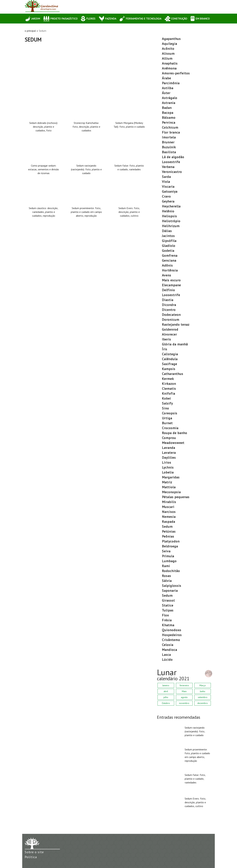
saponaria (170, 591)
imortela (169, 137)
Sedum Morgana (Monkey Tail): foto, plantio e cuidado (129, 125)
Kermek (168, 379)
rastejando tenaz (176, 325)
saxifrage (170, 364)
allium (167, 58)
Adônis (167, 265)
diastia (168, 300)
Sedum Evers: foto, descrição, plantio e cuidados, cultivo (129, 212)
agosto (184, 697)
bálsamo (169, 118)
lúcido (167, 660)
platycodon (171, 541)
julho (166, 697)
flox (165, 615)
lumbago (169, 561)
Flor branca (171, 132)
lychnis (168, 467)
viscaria (168, 187)
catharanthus (173, 374)
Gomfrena (170, 256)
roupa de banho (175, 433)
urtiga (167, 418)
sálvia (167, 581)
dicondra (169, 305)
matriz (167, 482)
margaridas (171, 477)
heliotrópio (171, 221)
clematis (169, 389)
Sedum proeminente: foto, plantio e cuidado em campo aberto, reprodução (86, 212)
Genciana (169, 260)
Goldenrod (170, 329)
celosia (168, 645)
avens (167, 275)
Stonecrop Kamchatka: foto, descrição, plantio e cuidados (86, 127)
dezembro (203, 703)
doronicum (171, 320)
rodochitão (171, 571)
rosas (166, 576)
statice (168, 605)
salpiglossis (172, 586)
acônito (168, 49)
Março (203, 685)
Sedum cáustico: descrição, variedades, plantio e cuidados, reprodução (44, 212)
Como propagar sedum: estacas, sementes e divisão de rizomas (44, 169)
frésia (167, 620)
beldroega (170, 546)
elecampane (171, 285)
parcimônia (171, 83)
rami (166, 566)
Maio (184, 691)
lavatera (169, 453)
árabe (166, 78)
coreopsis (170, 413)
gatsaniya (170, 192)
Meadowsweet (173, 443)
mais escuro (171, 280)
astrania (169, 103)
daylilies (169, 458)
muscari (168, 507)
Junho (203, 691)
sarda (166, 177)
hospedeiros (172, 635)
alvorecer (169, 334)
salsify (167, 403)
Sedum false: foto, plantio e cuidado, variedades (129, 167)
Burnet (167, 423)
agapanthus (171, 39)
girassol (168, 600)
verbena (168, 167)
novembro (184, 703)
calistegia (170, 354)
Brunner (168, 142)
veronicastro (172, 172)
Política (31, 857)
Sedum (167, 527)
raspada (169, 522)
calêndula (170, 359)
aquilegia (170, 44)
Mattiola (169, 487)
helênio (168, 211)
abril (166, 691)
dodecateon (171, 315)
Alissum (168, 54)
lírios (167, 462)
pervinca (169, 123)
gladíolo (169, 246)
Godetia (168, 251)
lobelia (168, 472)
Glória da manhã (175, 344)
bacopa (168, 113)
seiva (166, 551)
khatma (168, 625)
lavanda (169, 448)
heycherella (171, 206)
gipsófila (169, 241)
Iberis (166, 339)
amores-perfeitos (176, 73)
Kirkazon (169, 384)
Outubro (166, 703)
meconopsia (171, 492)
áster (166, 93)
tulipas (168, 610)
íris (165, 349)
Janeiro (166, 685)
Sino (165, 408)
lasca (166, 655)
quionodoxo (172, 630)
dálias (167, 231)
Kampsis (169, 369)
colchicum (170, 127)
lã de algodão (173, 157)
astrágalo (170, 98)
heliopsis (169, 216)
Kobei (166, 398)
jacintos (168, 236)
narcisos (169, 512)
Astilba (168, 88)
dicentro (169, 310)
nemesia (169, 517)
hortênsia (170, 270)
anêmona (169, 68)
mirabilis (169, 502)
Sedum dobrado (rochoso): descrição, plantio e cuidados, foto (44, 127)
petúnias (169, 531)
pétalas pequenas (176, 497)
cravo (166, 196)
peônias (168, 536)
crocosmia (170, 428)
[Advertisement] (86, 67)
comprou (169, 438)
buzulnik (169, 147)
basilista (169, 152)
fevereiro (184, 685)
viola (166, 182)
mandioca (170, 650)
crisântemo (171, 640)
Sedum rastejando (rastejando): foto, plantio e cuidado (86, 169)
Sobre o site (34, 852)
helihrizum (171, 226)
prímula (168, 556)
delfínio (168, 290)
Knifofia (169, 394)
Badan (167, 108)
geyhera (168, 201)
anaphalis (170, 63)
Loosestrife (171, 162)
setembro (203, 697)
